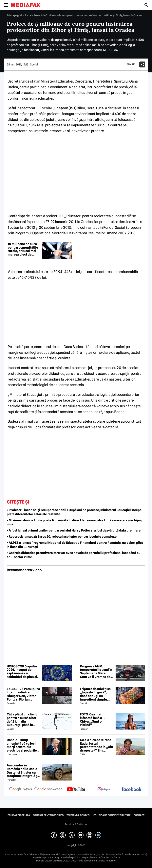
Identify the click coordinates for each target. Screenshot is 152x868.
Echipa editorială (19, 815)
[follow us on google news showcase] (48, 790)
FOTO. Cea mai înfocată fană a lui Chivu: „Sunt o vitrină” (93, 720)
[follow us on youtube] (76, 790)
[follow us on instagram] (104, 790)
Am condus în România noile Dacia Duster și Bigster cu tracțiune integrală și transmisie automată (23, 771)
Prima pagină (15, 15)
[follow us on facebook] (131, 790)
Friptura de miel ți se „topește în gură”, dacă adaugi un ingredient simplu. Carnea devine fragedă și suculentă (95, 694)
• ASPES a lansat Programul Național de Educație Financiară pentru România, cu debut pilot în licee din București (75, 545)
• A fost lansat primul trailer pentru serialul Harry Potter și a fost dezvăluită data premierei (74, 530)
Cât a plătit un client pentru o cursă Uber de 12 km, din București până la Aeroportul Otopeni (22, 720)
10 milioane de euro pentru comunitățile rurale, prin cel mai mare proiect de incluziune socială (23, 249)
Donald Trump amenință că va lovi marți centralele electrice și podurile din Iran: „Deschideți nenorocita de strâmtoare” (22, 745)
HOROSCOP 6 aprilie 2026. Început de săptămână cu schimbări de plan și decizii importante (22, 672)
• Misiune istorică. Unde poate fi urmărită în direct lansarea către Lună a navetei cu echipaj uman (74, 522)
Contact (139, 815)
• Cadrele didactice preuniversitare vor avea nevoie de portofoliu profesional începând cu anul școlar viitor (74, 555)
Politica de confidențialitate (112, 815)
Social (28, 15)
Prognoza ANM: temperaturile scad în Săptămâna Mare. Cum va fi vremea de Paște (96, 672)
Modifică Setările (76, 824)
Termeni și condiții (78, 815)
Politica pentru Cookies (48, 815)
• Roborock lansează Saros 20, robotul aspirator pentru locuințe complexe (62, 537)
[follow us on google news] (21, 790)
